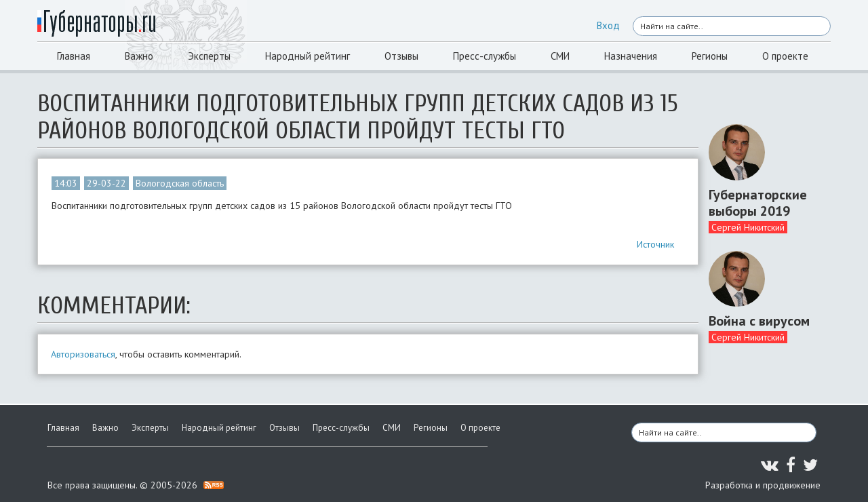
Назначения (631, 56)
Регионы (710, 56)
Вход (608, 25)
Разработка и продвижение (763, 485)
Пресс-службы (485, 56)
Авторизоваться (83, 354)
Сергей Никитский (748, 227)
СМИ (560, 56)
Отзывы (401, 56)
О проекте (785, 56)
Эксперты (209, 56)
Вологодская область (180, 183)
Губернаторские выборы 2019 (758, 203)
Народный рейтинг (308, 56)
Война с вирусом (759, 321)
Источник (655, 244)
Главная (74, 56)
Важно (139, 56)
